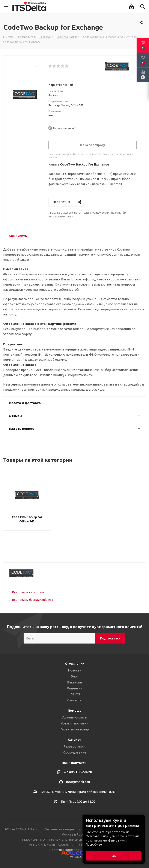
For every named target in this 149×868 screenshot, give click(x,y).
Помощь (75, 710)
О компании (75, 663)
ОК (114, 856)
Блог (74, 676)
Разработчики (74, 746)
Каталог (74, 740)
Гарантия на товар (75, 729)
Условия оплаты (74, 717)
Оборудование (75, 752)
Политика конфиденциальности (75, 850)
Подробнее (94, 845)
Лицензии (74, 688)
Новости (75, 670)
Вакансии (74, 682)
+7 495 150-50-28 (78, 772)
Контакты (74, 700)
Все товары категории (28, 592)
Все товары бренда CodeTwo (33, 600)
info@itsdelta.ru (78, 782)
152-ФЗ (75, 694)
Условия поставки (75, 723)
